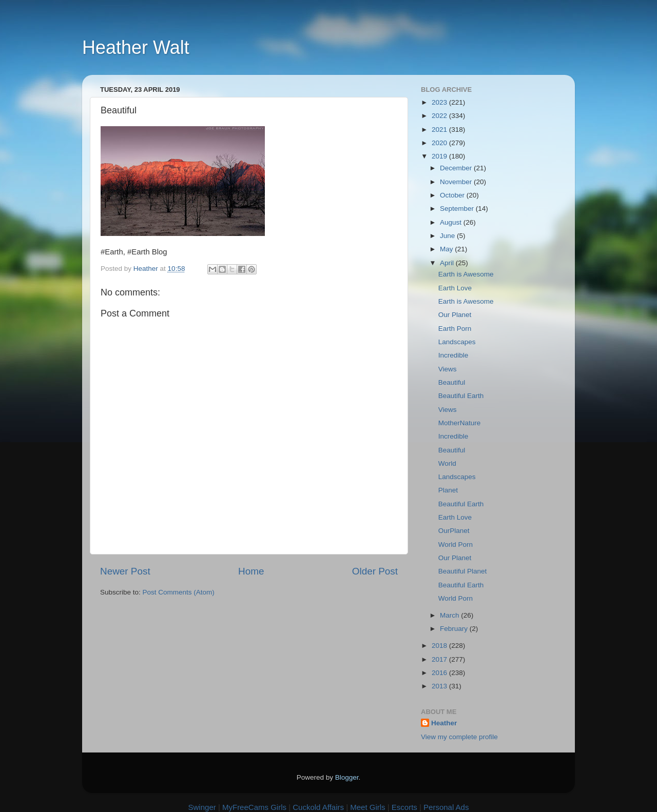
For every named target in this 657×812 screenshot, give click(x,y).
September (458, 209)
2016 (440, 673)
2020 (440, 143)
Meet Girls (368, 807)
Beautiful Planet (463, 571)
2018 (440, 646)
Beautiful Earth (461, 396)
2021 (440, 130)
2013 (440, 686)
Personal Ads (446, 807)
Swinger (202, 807)
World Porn (456, 544)
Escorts (404, 807)
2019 (440, 156)
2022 (440, 116)
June (448, 236)
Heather (444, 723)
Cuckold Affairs (318, 807)
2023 (440, 102)
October (453, 195)
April (448, 263)
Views (448, 369)
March (450, 615)
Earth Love (455, 288)
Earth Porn (455, 329)
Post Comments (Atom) (179, 592)
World (447, 463)
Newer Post (125, 571)
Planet (448, 490)
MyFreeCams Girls (254, 807)
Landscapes (457, 342)
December (457, 168)
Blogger (347, 777)
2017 (440, 659)
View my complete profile (459, 737)
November (457, 182)
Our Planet (455, 315)
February (455, 629)
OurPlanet (454, 531)
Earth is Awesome (466, 274)
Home (251, 571)
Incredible (453, 355)
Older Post (375, 571)
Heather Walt (136, 47)
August (452, 222)
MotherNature (460, 423)
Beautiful (452, 382)
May (447, 249)
